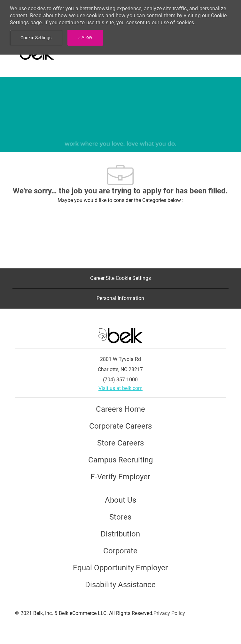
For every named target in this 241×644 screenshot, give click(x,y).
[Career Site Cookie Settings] (120, 278)
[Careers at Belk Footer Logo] (120, 335)
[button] (36, 38)
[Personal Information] (120, 298)
